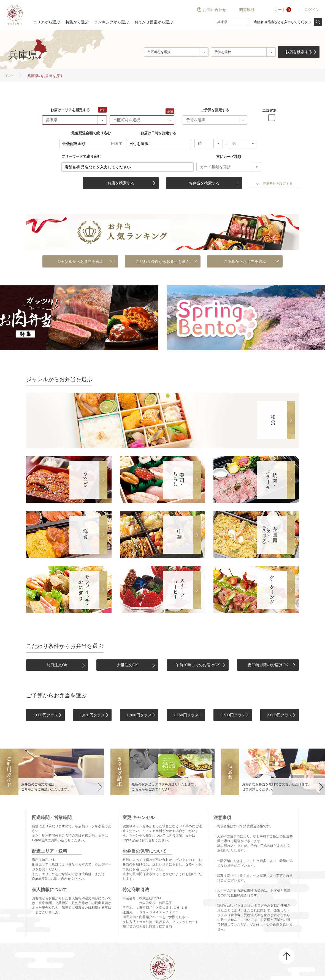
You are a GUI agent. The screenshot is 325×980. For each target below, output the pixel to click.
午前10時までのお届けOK (198, 665)
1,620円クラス (92, 715)
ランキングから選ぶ (112, 22)
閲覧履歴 (247, 10)
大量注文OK (127, 665)
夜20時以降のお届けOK (268, 665)
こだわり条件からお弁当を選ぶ (162, 261)
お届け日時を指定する (158, 133)
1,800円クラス (139, 715)
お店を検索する (299, 52)
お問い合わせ (215, 10)
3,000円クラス (279, 715)
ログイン (312, 10)
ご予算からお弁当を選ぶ (245, 261)
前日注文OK (57, 665)
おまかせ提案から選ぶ (154, 22)
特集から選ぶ (77, 22)
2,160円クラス (186, 715)
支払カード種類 (229, 157)
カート (280, 10)
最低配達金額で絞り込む (91, 133)
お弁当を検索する (204, 183)
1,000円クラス (45, 715)
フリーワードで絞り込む (81, 156)
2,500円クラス (233, 715)
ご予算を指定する (215, 110)
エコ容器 (269, 110)
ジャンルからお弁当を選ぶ (80, 261)
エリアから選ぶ (47, 22)
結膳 (14, 15)
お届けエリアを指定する (70, 110)
